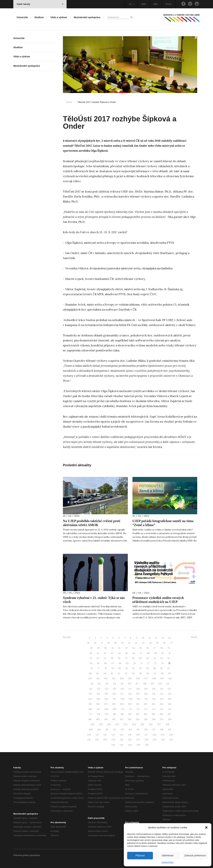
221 (97, 735)
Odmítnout (168, 855)
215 (138, 730)
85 (155, 668)
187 (169, 714)
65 (98, 663)
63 (169, 658)
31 (112, 648)
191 (114, 719)
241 (171, 740)
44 (119, 653)
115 (122, 684)
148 (122, 699)
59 (140, 658)
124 (106, 689)
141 (154, 694)
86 (162, 668)
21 (129, 643)
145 (98, 699)
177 (91, 714)
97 (155, 674)
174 (154, 709)
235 (122, 740)
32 (119, 648)
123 (99, 689)
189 (98, 719)
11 (150, 638)
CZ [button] (131, 4)
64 (91, 663)
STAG (168, 4)
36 (148, 648)
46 (134, 653)
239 (154, 740)
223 (113, 735)
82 (133, 668)
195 (146, 719)
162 (146, 704)
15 (89, 643)
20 (122, 643)
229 (163, 735)
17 (102, 643)
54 (105, 658)
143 (170, 694)
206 (151, 724)
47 (141, 653)
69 (127, 663)
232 (97, 740)
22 (136, 643)
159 (122, 704)
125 (114, 689)
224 (121, 735)
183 (138, 714)
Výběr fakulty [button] (40, 4)
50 (163, 653)
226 (138, 735)
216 (146, 730)
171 (130, 709)
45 (127, 653)
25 (157, 643)
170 (123, 709)
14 (169, 638)
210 (99, 730)
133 (90, 694)
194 (138, 719)
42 (105, 653)
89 (98, 674)
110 (170, 679)
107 (146, 679)
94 (133, 674)
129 (146, 689)
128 (138, 689)
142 (162, 694)
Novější (67, 637)
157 (106, 704)
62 (162, 658)
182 (130, 714)
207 (159, 724)
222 (105, 735)
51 (170, 653)
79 (113, 668)
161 (138, 704)
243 (121, 745)
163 (154, 704)
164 (162, 704)
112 (99, 684)
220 (89, 735)
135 (106, 694)
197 (162, 719)
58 (133, 658)
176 (170, 709)
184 (146, 714)
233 (105, 740)
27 (171, 643)
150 (139, 699)
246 (147, 745)
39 (169, 648)
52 (91, 658)
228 (154, 735)
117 (137, 684)
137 (122, 694)
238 (146, 740)
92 (119, 674)
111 (92, 684)
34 (133, 648)
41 (98, 653)
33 (126, 648)
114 (114, 684)
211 (107, 730)
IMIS (156, 4)
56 (119, 658)
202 (117, 724)
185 (154, 714)
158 (114, 704)
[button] (206, 827)
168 (106, 709)
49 (155, 653)
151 (146, 699)
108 (154, 679)
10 (143, 638)
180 (114, 714)
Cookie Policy (168, 862)
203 (125, 724)
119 (152, 684)
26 (164, 643)
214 (130, 730)
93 (126, 674)
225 (130, 735)
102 (106, 679)
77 (99, 668)
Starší (194, 637)
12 (156, 638)
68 (120, 663)
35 (140, 648)
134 (98, 694)
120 (160, 684)
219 (170, 730)
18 (109, 643)
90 (105, 674)
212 (114, 730)
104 (122, 679)
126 (122, 689)
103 (114, 679)
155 (90, 704)
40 (91, 653)
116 (130, 684)
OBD (144, 4)
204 (134, 724)
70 (134, 663)
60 (148, 658)
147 (114, 699)
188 (90, 719)
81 (127, 668)
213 (122, 730)
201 (109, 724)
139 (138, 694)
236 (130, 740)
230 (171, 735)
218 (162, 730)
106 (138, 679)
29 (98, 648)
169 (115, 709)
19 (115, 643)
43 (112, 653)
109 (162, 679)
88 (91, 674)
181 (122, 714)
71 (141, 663)
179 (106, 714)
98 (162, 674)
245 (138, 745)
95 (141, 674)
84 (148, 668)
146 (106, 699)
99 (169, 674)
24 (150, 643)
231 (89, 740)
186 (161, 714)
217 (154, 730)
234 (113, 740)
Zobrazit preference (195, 855)
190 (106, 719)
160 (130, 704)
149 (131, 699)
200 (101, 724)
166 (90, 709)
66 (106, 663)
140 (146, 694)
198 (170, 719)
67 (113, 663)
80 (120, 668)
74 (162, 663)
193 (130, 719)
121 (168, 684)
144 (90, 699)
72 (148, 663)
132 (169, 689)
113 (107, 684)
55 (112, 658)
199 (92, 724)
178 (99, 714)
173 (146, 709)
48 (148, 653)
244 (130, 745)
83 (140, 668)
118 (145, 684)
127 (130, 689)
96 (148, 674)
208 (167, 724)
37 (155, 648)
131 (162, 689)
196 (154, 719)
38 (162, 648)
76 (91, 668)
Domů (69, 102)
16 (95, 643)
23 (143, 643)
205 (142, 724)
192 (122, 719)
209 (91, 730)
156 (98, 704)
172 (138, 709)
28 (91, 648)
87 (169, 668)
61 (155, 658)
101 (98, 679)
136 (114, 694)
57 (126, 658)
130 (154, 689)
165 (170, 704)
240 (163, 740)
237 (138, 740)
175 (162, 709)
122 (91, 689)
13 (163, 638)
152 (154, 699)
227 (146, 735)
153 (162, 699)
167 (99, 709)
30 (106, 648)
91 (112, 674)
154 (170, 699)
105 (130, 679)
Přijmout (140, 855)
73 (155, 663)
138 (130, 694)
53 (98, 658)
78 (106, 668)
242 (113, 745)
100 (90, 679)
